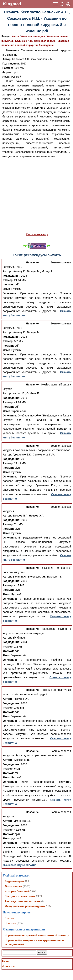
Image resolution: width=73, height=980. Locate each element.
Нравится (8, 966)
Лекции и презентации (20, 896)
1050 (49, 906)
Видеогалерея (14, 881)
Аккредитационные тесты (23, 901)
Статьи (9, 918)
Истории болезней (17, 891)
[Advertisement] (36, 195)
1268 (33, 891)
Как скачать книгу (37, 234)
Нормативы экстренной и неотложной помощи (37, 935)
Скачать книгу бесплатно (20, 865)
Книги (16, 36)
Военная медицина (33, 36)
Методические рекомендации (25, 906)
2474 (39, 896)
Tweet (6, 961)
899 (27, 881)
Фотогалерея (13, 886)
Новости (10, 923)
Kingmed (12, 4)
